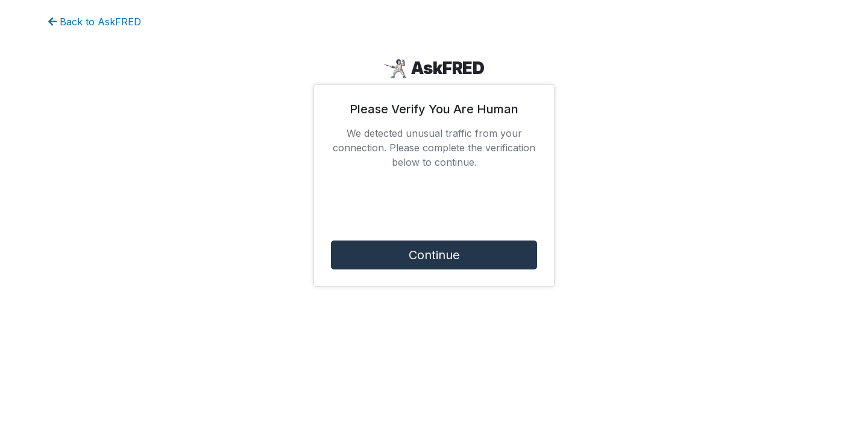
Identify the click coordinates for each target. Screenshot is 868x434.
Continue (434, 255)
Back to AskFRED (95, 22)
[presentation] (434, 207)
